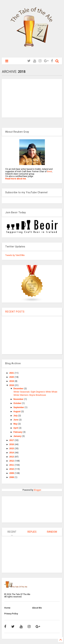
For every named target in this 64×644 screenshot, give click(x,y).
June (16, 420)
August (17, 412)
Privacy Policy (11, 614)
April (16, 428)
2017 (12, 440)
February (18, 432)
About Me (37, 608)
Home (7, 608)
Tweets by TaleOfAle (15, 255)
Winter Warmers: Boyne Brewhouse (30, 395)
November (19, 399)
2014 (12, 453)
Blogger (37, 490)
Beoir (49, 171)
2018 (12, 385)
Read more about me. (16, 179)
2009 (12, 473)
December (19, 389)
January (18, 436)
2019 (12, 381)
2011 (12, 465)
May (16, 424)
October (18, 403)
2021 (12, 373)
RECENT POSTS (15, 312)
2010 (12, 469)
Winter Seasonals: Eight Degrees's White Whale (35, 392)
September (19, 407)
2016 (12, 444)
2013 (12, 457)
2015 (12, 449)
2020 (12, 377)
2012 (12, 461)
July (16, 416)
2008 (12, 477)
